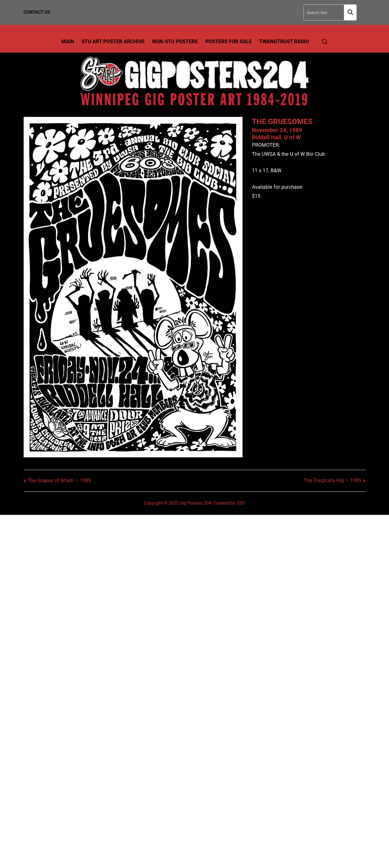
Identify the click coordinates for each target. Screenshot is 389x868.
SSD (241, 503)
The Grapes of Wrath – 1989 (59, 480)
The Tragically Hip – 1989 (333, 480)
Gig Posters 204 (196, 503)
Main (68, 42)
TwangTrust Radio (284, 42)
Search (350, 13)
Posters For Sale (229, 42)
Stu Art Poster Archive (113, 42)
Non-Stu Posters (175, 42)
